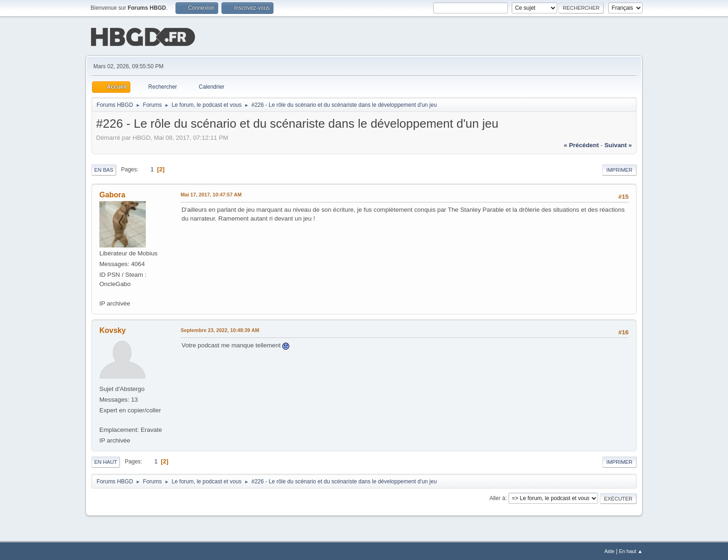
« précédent (581, 144)
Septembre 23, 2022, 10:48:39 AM (220, 329)
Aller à (497, 497)
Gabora (112, 194)
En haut (106, 461)
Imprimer (619, 169)
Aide (610, 550)
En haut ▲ (631, 550)
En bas (104, 169)
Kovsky (113, 329)
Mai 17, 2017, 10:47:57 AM (211, 194)
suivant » (618, 144)
